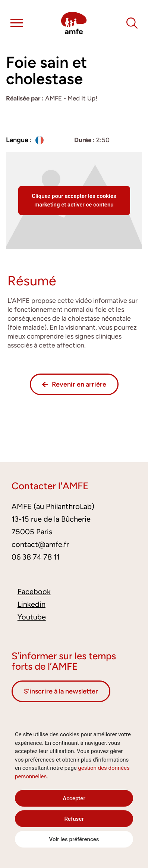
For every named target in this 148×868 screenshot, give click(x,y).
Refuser (74, 819)
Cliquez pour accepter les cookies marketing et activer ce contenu (74, 200)
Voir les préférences (74, 839)
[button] (17, 24)
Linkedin (32, 604)
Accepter (74, 798)
